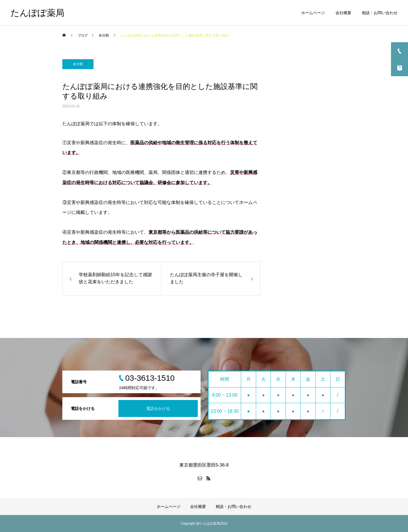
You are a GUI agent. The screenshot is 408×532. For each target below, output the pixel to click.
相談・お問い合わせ (380, 13)
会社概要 (343, 13)
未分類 (78, 64)
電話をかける (158, 408)
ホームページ (313, 13)
